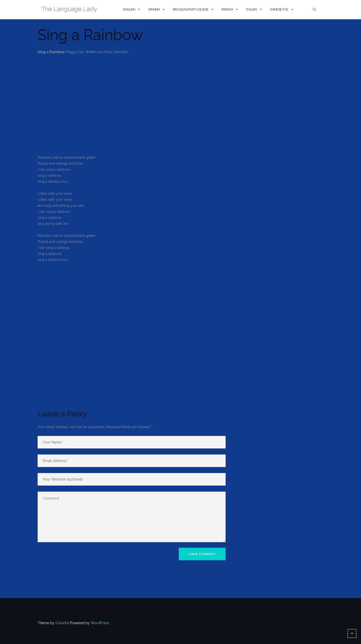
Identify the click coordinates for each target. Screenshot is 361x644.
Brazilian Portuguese (191, 9)
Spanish (154, 9)
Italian (251, 9)
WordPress (100, 623)
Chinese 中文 (279, 9)
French (227, 9)
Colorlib (62, 623)
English (129, 9)
